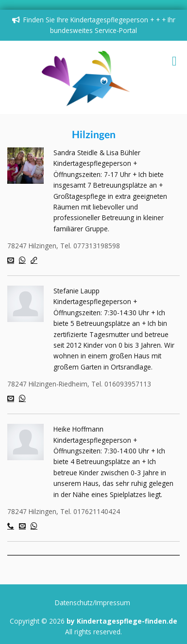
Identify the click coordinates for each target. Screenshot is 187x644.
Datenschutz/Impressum (93, 603)
